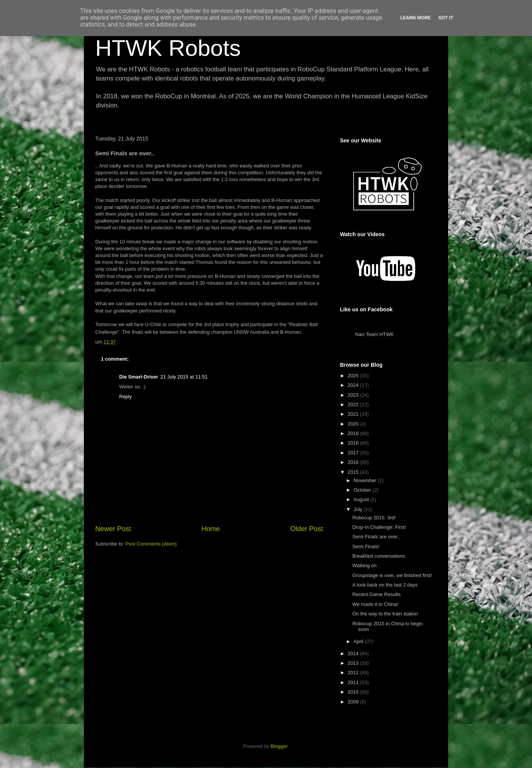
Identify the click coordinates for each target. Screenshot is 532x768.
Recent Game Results (376, 594)
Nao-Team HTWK (375, 334)
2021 (354, 414)
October (363, 490)
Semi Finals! (366, 546)
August (362, 499)
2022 (354, 405)
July (359, 509)
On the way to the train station (385, 614)
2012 (354, 673)
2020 (354, 424)
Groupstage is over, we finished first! (392, 575)
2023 (354, 395)
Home (211, 529)
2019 (354, 433)
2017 (354, 453)
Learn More (416, 18)
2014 (354, 654)
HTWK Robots (168, 48)
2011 (354, 682)
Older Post (307, 529)
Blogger (279, 746)
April (359, 641)
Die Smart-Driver (139, 377)
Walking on (364, 565)
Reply (125, 397)
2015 (354, 472)
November (366, 480)
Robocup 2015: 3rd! (374, 518)
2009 (354, 702)
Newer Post (113, 529)
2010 (354, 692)
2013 (354, 663)
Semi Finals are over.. (376, 537)
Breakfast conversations (379, 556)
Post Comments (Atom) (151, 544)
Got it (446, 18)
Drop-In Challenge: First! (379, 527)
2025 (354, 376)
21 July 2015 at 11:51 (184, 377)
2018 (354, 443)
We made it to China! (375, 604)
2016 (354, 462)
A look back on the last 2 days (385, 585)
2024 (354, 385)
